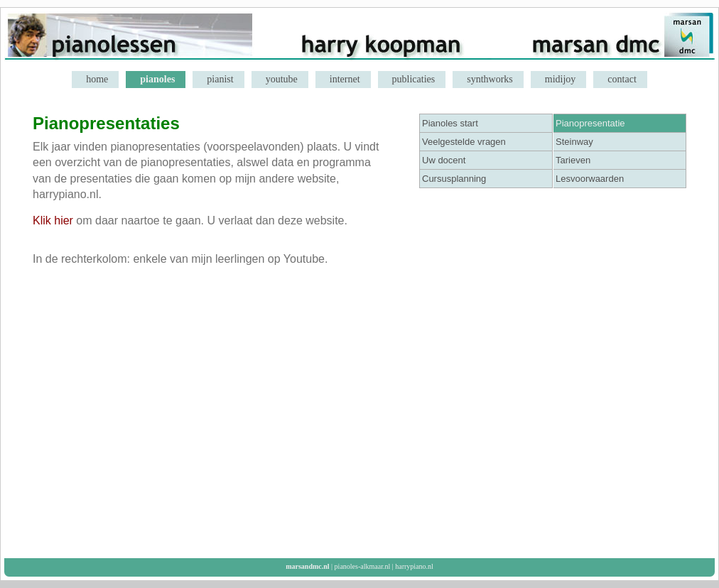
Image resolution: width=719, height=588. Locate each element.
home (97, 79)
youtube (282, 79)
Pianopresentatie (590, 123)
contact (622, 79)
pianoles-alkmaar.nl (363, 566)
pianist (220, 79)
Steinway (574, 142)
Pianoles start (450, 123)
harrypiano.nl (414, 566)
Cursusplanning (454, 179)
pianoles (157, 79)
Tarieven (573, 160)
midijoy (561, 79)
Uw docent (444, 160)
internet (345, 79)
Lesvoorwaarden (590, 179)
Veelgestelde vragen (464, 142)
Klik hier (53, 220)
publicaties (414, 79)
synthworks (490, 79)
